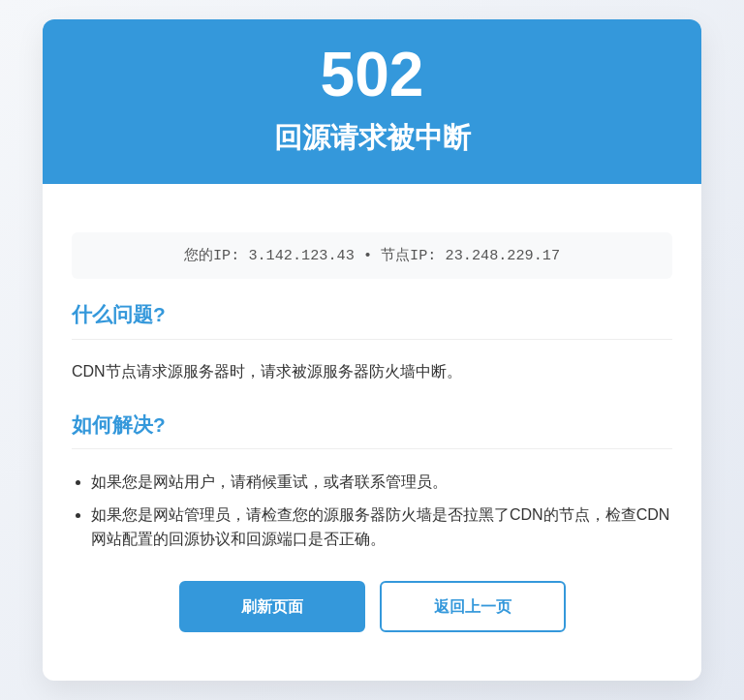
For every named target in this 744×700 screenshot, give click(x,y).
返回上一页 (473, 607)
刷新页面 (272, 607)
